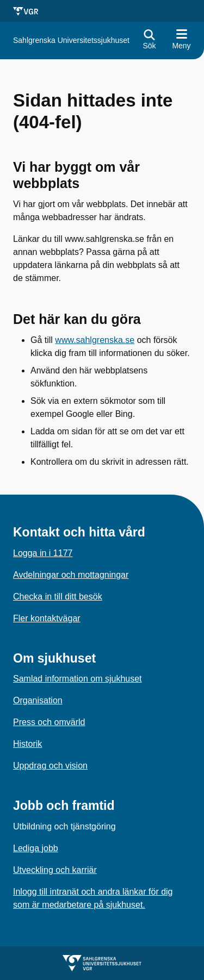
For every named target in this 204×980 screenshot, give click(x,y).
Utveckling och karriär (55, 870)
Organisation (38, 700)
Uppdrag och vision (50, 766)
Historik (27, 744)
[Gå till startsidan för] (71, 40)
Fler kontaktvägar (47, 618)
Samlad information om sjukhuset (78, 679)
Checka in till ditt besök (58, 597)
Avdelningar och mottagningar (71, 575)
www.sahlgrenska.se (95, 340)
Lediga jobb (36, 848)
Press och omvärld (49, 722)
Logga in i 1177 (43, 553)
